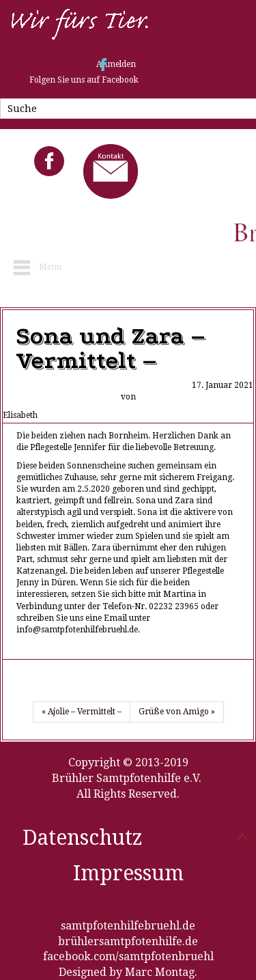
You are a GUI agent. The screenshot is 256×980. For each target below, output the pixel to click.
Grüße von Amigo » (177, 712)
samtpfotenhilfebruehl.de (128, 926)
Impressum (128, 873)
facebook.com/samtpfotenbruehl (128, 956)
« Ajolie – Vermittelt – (82, 712)
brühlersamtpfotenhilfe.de (128, 941)
